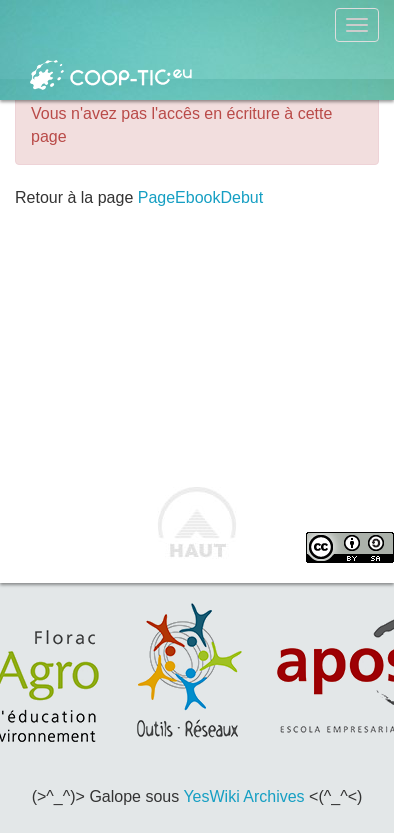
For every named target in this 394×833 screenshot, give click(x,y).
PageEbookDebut (200, 197)
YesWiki (211, 796)
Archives (273, 796)
